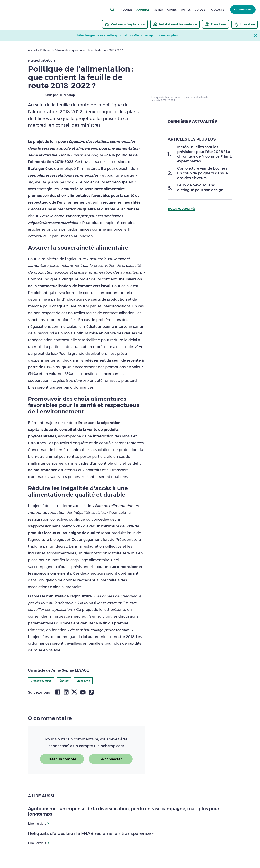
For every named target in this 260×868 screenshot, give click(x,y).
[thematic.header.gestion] (125, 24)
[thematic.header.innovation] (244, 24)
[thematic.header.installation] (175, 24)
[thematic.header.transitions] (216, 24)
